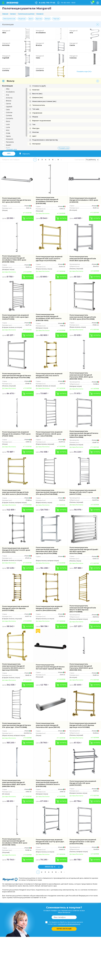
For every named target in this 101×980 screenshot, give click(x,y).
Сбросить (25, 154)
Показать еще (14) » (84, 72)
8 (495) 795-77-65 (47, 3)
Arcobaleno (45, 32)
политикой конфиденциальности (69, 924)
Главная (5, 14)
